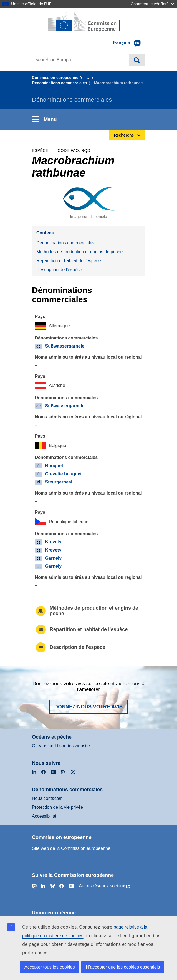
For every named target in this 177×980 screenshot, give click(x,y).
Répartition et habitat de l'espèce (69, 261)
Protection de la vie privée (57, 807)
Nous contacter (47, 798)
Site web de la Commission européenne (71, 848)
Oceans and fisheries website (61, 746)
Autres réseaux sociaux (102, 886)
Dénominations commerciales (59, 83)
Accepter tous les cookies (50, 967)
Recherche (137, 60)
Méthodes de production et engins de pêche (79, 252)
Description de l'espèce (59, 270)
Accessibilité (44, 816)
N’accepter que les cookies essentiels (123, 967)
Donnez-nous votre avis (88, 707)
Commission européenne (55, 78)
